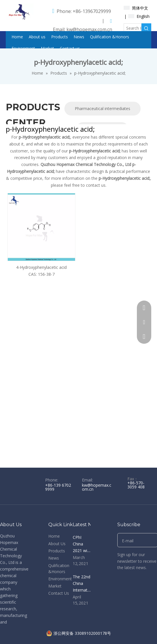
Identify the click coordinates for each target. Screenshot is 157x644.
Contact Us (59, 593)
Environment (60, 579)
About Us (57, 544)
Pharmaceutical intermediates (103, 108)
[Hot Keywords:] (146, 28)
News (54, 558)
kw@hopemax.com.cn (89, 29)
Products (57, 551)
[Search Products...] (133, 28)
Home (54, 536)
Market (55, 586)
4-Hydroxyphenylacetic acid (41, 267)
